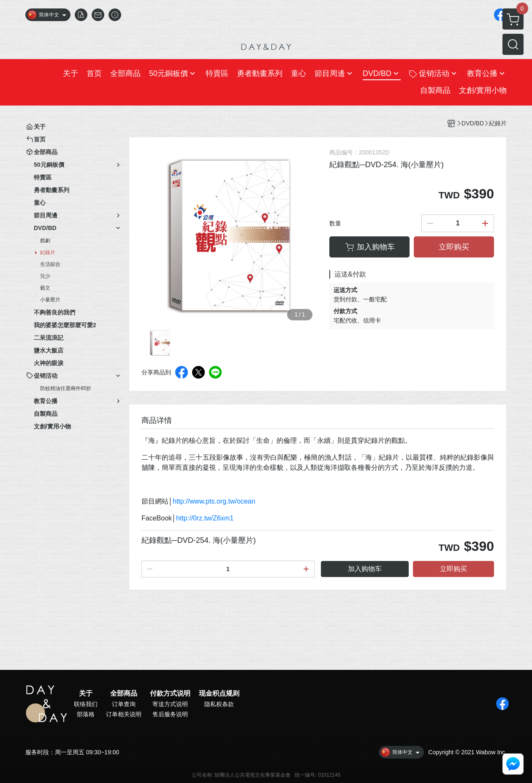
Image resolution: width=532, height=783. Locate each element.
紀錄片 (48, 252)
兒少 (45, 276)
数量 (335, 223)
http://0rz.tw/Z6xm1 (205, 518)
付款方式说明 (170, 694)
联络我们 (86, 704)
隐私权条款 (219, 704)
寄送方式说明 (170, 704)
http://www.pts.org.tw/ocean (214, 501)
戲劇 (45, 241)
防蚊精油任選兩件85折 (66, 388)
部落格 (86, 714)
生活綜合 (50, 264)
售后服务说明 (170, 714)
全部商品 (124, 694)
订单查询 (124, 704)
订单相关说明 (124, 714)
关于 (86, 694)
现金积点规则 (219, 694)
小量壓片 (50, 300)
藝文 (45, 288)
